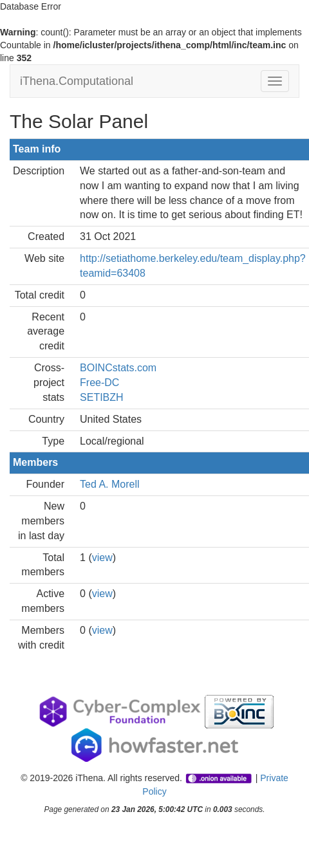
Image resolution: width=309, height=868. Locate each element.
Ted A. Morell (109, 484)
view (102, 558)
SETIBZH (102, 397)
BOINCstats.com (118, 368)
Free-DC (99, 383)
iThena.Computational (77, 81)
